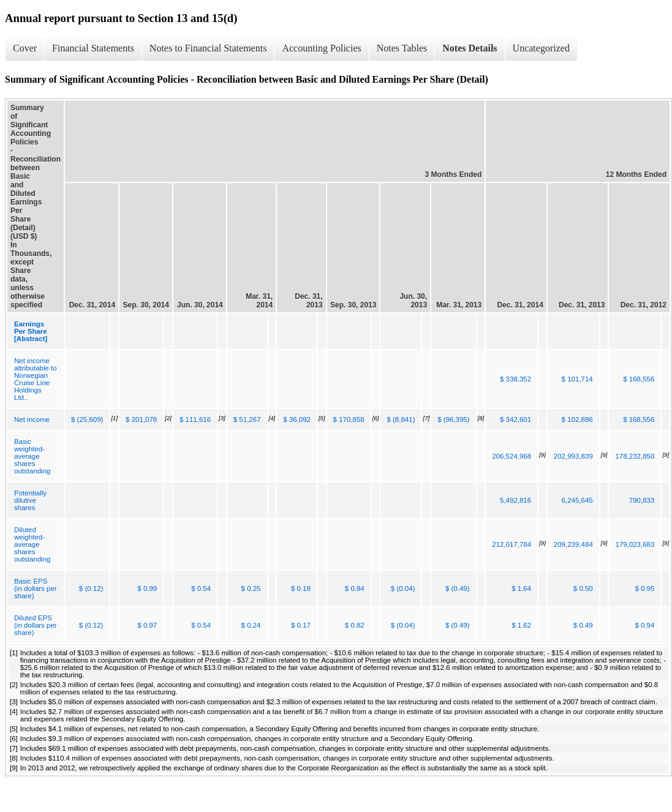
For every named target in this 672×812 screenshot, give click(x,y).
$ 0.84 (355, 588)
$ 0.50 (583, 588)
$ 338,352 (515, 379)
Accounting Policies (321, 48)
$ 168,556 (639, 379)
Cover (25, 48)
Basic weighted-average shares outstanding (32, 456)
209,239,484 (573, 544)
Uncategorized (541, 48)
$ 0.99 (147, 588)
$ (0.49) (458, 588)
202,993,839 (573, 456)
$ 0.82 (355, 625)
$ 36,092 (297, 419)
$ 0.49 (583, 625)
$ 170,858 (349, 419)
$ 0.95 (644, 588)
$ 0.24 (251, 625)
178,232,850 (635, 456)
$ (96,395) (453, 419)
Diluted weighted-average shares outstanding (32, 544)
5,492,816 (515, 500)
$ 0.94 (644, 625)
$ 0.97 (147, 625)
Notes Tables (402, 48)
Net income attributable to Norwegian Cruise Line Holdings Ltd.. (36, 379)
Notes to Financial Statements (208, 48)
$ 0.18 (301, 588)
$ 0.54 (201, 588)
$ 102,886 (577, 419)
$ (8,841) (401, 419)
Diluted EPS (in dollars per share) (36, 625)
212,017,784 (512, 544)
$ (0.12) (91, 588)
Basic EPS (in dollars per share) (36, 588)
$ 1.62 (521, 625)
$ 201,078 (141, 419)
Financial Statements (93, 48)
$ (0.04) (403, 588)
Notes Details (470, 48)
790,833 (642, 500)
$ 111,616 (195, 419)
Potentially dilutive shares (30, 500)
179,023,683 (635, 544)
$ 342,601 (515, 419)
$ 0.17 (301, 625)
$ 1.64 (521, 588)
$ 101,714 (577, 379)
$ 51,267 (247, 419)
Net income (32, 419)
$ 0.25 (251, 588)
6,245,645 (577, 500)
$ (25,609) (87, 419)
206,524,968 (512, 456)
